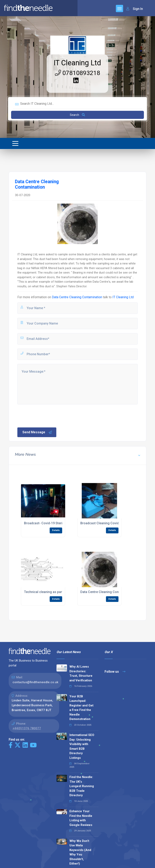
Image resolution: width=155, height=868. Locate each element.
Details (56, 530)
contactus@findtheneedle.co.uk (35, 682)
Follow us (115, 672)
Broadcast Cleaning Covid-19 (102, 523)
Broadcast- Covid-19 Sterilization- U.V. (52, 523)
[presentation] (47, 415)
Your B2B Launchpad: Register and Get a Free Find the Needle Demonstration (81, 708)
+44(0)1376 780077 (27, 728)
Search (77, 115)
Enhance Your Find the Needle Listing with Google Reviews (81, 818)
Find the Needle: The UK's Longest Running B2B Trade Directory (82, 786)
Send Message (37, 432)
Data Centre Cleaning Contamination (77, 297)
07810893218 (77, 73)
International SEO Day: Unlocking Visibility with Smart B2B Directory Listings (82, 746)
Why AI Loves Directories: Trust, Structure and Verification (81, 673)
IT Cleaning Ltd (77, 63)
